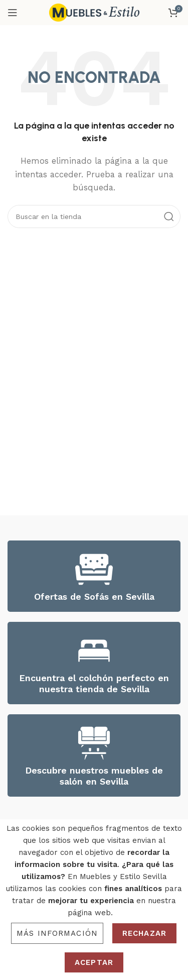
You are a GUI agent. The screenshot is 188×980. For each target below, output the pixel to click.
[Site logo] (94, 12)
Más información (57, 933)
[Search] (94, 216)
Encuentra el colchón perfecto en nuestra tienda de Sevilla (94, 683)
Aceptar (94, 962)
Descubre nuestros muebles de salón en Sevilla (94, 776)
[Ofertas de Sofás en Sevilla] (94, 569)
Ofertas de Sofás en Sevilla (94, 596)
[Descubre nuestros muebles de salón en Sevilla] (94, 743)
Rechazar (144, 933)
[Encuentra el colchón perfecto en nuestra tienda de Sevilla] (94, 651)
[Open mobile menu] (13, 13)
